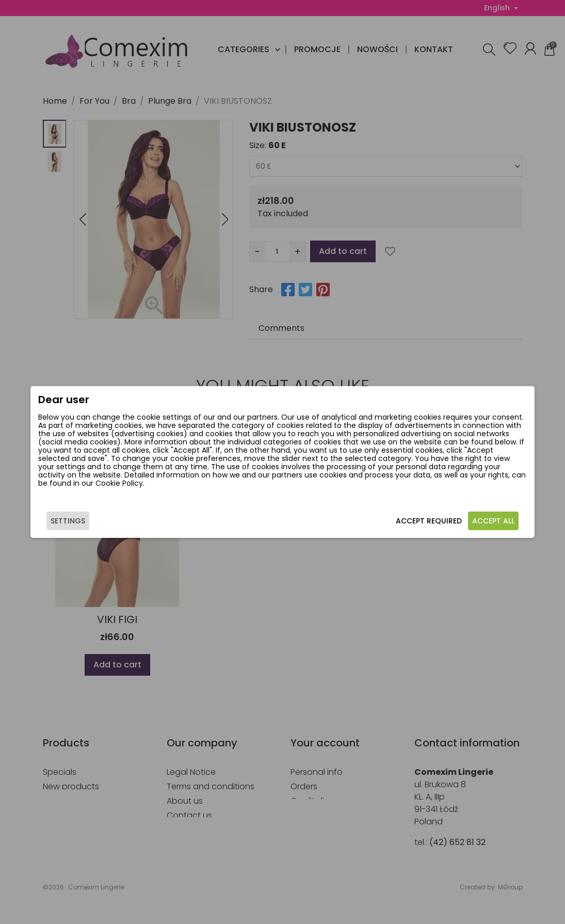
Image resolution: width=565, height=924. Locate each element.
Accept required (429, 521)
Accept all (493, 521)
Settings (68, 521)
